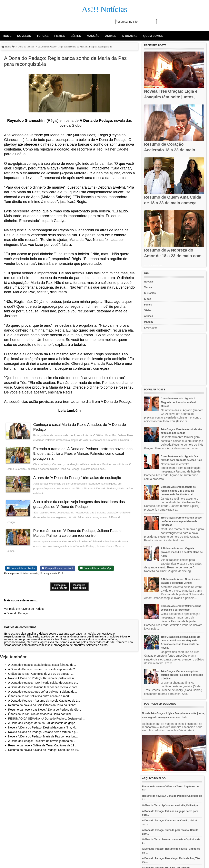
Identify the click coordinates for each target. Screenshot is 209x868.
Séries (76, 36)
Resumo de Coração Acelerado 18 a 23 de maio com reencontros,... (170, 150)
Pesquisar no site (127, 22)
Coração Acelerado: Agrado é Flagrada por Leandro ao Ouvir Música (179, 402)
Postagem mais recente (60, 591)
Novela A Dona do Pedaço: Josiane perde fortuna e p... (43, 737)
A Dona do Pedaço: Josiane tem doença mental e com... (44, 692)
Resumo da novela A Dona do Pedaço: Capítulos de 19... (44, 755)
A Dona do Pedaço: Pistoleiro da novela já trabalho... (42, 746)
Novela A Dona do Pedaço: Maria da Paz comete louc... (43, 741)
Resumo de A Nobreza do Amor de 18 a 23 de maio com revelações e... (173, 256)
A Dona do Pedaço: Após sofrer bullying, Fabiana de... (42, 697)
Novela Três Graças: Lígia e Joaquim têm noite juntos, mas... (171, 97)
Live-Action (151, 328)
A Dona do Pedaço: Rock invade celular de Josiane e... (43, 688)
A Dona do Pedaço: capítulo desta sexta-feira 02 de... (42, 670)
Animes (111, 36)
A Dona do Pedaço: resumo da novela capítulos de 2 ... (43, 674)
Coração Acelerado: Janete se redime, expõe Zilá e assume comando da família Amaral (178, 491)
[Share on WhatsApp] (96, 573)
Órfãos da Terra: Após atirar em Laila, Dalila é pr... (171, 805)
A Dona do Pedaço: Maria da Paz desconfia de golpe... (43, 728)
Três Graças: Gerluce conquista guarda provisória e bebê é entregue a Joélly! (182, 675)
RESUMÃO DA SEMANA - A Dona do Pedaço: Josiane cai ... (47, 723)
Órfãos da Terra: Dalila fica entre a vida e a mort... (40, 701)
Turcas (43, 36)
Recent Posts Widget (153, 265)
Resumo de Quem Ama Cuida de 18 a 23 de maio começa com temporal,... (173, 203)
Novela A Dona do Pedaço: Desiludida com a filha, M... (43, 732)
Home (7, 36)
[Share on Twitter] (21, 573)
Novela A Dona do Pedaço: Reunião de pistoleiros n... (42, 683)
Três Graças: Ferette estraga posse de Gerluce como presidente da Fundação (181, 521)
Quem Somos (153, 36)
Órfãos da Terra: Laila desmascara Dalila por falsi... (41, 719)
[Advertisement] (174, 359)
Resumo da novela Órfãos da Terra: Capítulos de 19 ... (43, 750)
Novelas (24, 36)
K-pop (148, 299)
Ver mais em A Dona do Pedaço (24, 613)
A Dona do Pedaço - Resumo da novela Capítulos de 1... (44, 705)
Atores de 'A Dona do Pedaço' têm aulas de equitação (78, 482)
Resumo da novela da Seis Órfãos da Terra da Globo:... (43, 710)
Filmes (59, 36)
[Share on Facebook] (58, 573)
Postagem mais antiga (79, 591)
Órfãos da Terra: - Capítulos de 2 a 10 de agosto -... (41, 679)
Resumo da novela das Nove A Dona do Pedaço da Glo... (44, 714)
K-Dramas (130, 36)
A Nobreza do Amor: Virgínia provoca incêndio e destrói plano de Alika (182, 552)
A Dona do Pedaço (16, 618)
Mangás (93, 36)
